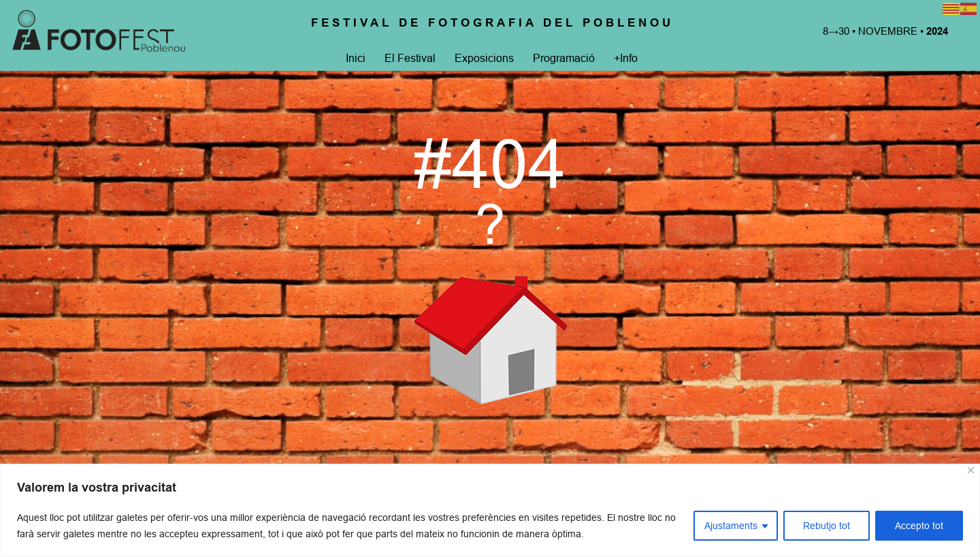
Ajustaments (731, 526)
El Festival (409, 58)
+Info (624, 58)
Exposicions (483, 58)
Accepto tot (919, 526)
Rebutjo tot (827, 526)
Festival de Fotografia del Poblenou (492, 23)
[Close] (971, 470)
